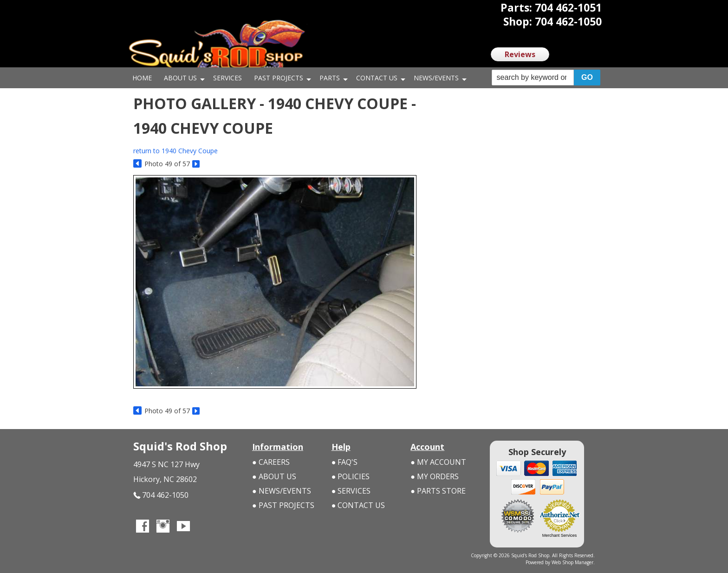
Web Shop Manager (572, 562)
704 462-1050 (161, 495)
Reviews (520, 54)
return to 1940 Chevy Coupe (175, 151)
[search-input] (533, 78)
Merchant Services (560, 535)
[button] (546, 78)
